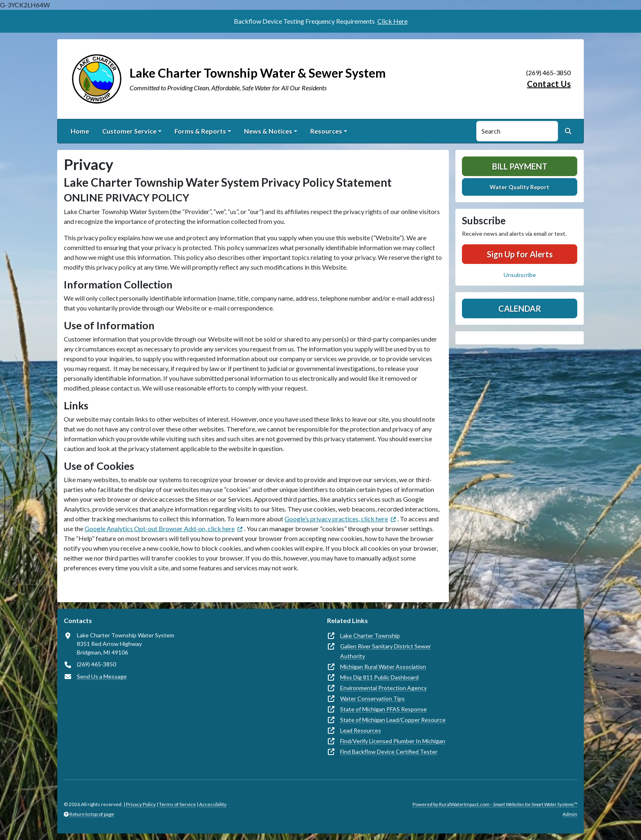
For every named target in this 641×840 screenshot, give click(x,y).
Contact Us (549, 84)
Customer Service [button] (129, 131)
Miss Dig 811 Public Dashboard (379, 677)
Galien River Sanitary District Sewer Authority (385, 651)
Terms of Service (177, 804)
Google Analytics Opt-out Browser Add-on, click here (160, 528)
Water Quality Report (520, 187)
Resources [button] (326, 131)
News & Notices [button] (268, 131)
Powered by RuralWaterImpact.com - (495, 804)
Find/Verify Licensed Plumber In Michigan (393, 741)
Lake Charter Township (370, 636)
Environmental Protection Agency (383, 688)
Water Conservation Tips (372, 698)
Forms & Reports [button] (200, 131)
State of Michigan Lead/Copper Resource (393, 720)
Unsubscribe (520, 275)
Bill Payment (520, 166)
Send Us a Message (102, 676)
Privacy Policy (141, 804)
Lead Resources (361, 730)
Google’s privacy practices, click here (336, 519)
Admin (570, 814)
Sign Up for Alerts (520, 254)
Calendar (520, 308)
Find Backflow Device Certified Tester (389, 752)
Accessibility (213, 804)
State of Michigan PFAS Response (383, 709)
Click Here (392, 21)
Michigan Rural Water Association (383, 667)
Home (80, 131)
